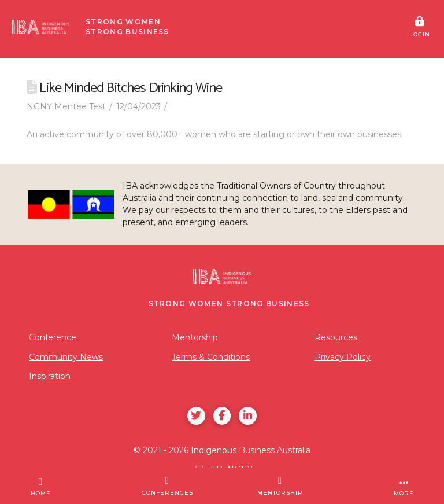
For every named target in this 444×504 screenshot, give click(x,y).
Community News (66, 357)
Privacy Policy (343, 357)
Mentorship (195, 337)
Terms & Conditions (211, 357)
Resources (336, 337)
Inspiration (50, 376)
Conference (53, 337)
